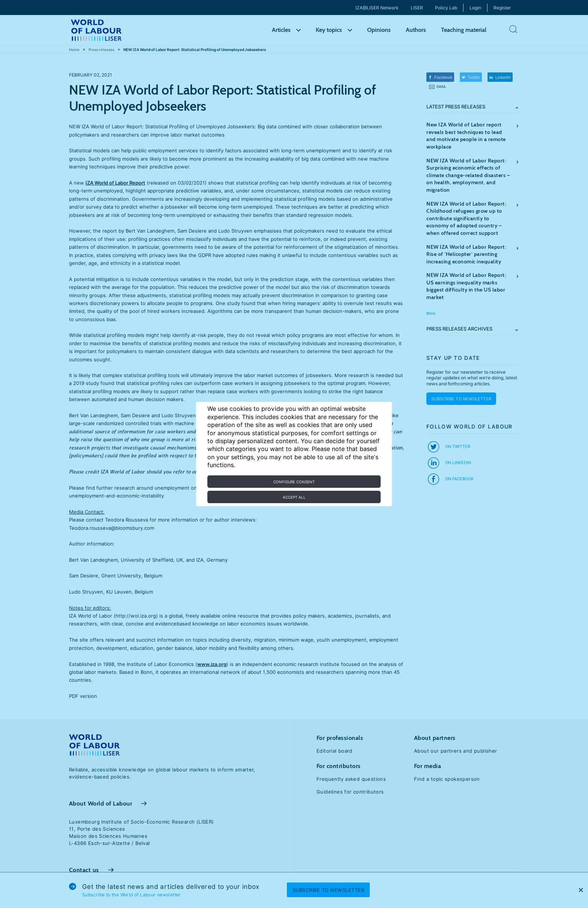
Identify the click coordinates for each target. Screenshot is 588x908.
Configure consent (294, 482)
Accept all (294, 497)
